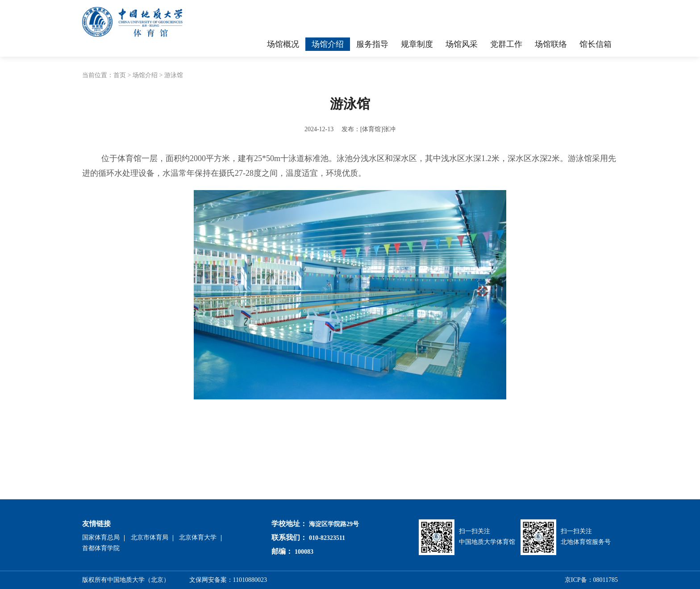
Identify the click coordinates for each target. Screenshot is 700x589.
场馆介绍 (145, 75)
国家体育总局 (101, 537)
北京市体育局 (150, 537)
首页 (120, 75)
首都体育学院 (101, 548)
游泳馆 (174, 75)
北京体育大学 (198, 537)
